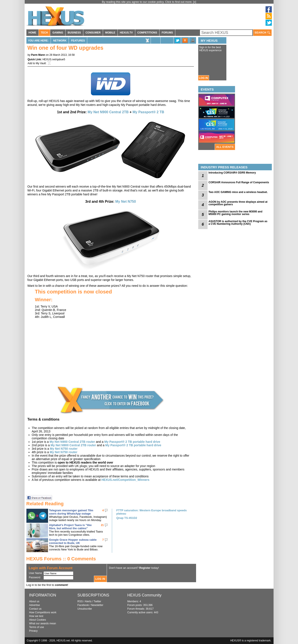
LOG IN (204, 78)
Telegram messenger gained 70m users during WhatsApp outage (71, 512)
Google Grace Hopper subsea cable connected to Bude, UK (73, 541)
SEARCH (262, 33)
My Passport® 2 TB (148, 112)
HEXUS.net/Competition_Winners (126, 480)
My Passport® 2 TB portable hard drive (132, 442)
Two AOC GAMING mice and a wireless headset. (238, 192)
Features (78, 41)
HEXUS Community (144, 595)
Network (60, 41)
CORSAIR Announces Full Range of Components (239, 182)
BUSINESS (74, 33)
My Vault (41, 63)
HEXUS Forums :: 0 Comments (61, 559)
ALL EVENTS (225, 147)
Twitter (97, 601)
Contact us (35, 609)
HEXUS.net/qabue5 (54, 59)
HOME (32, 33)
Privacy (33, 631)
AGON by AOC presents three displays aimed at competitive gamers (238, 203)
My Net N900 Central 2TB (108, 112)
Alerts (88, 601)
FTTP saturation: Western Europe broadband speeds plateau (152, 512)
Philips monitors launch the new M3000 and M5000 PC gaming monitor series (236, 213)
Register (145, 568)
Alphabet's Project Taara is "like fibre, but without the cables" (70, 527)
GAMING (58, 33)
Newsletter (97, 605)
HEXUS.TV (126, 33)
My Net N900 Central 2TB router (72, 442)
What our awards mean (43, 623)
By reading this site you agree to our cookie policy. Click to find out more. (148, 2)
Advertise (35, 605)
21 (102, 525)
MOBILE (110, 33)
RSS (80, 601)
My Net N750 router (64, 449)
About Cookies (38, 620)
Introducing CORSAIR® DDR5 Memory (232, 173)
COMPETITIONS (147, 33)
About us (34, 601)
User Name (36, 573)
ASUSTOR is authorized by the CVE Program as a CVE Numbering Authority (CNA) (238, 223)
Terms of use (37, 627)
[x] (195, 2)
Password (35, 577)
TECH (44, 33)
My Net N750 (126, 202)
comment (61, 585)
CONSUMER (93, 33)
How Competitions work (43, 612)
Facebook (83, 605)
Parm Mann (38, 55)
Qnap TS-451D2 (127, 518)
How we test (36, 616)
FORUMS (167, 33)
